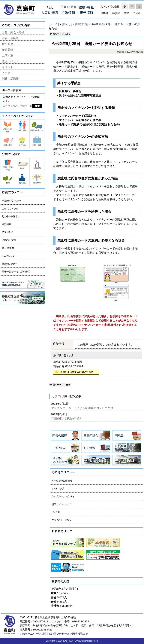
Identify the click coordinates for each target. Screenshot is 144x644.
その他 (6, 73)
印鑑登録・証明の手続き (67, 418)
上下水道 (7, 55)
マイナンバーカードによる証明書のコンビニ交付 (83, 408)
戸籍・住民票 (10, 38)
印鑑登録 (7, 50)
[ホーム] (54, 24)
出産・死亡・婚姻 (13, 32)
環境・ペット (10, 61)
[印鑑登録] (82, 24)
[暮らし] (67, 24)
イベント (7, 67)
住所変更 (7, 44)
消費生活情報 (10, 79)
